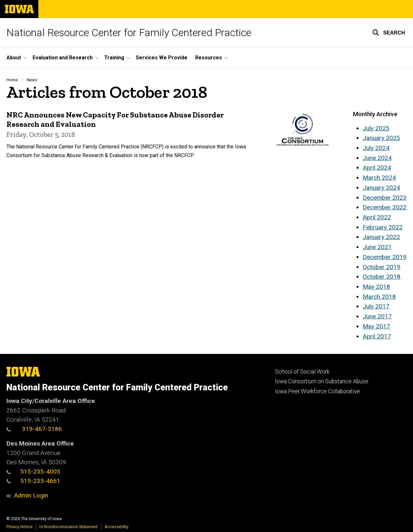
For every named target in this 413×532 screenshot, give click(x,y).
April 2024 (377, 168)
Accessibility (116, 527)
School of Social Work (302, 372)
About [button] (14, 58)
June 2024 (377, 158)
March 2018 (379, 297)
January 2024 (381, 188)
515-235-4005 (33, 472)
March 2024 (379, 178)
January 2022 (381, 237)
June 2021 (377, 247)
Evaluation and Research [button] (63, 58)
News (32, 80)
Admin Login (31, 495)
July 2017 (376, 306)
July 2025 (376, 128)
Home (12, 80)
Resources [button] (209, 58)
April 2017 (377, 336)
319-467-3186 (34, 429)
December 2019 (385, 257)
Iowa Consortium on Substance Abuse (322, 381)
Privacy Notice (20, 527)
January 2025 (381, 138)
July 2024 (376, 148)
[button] (389, 33)
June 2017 (377, 316)
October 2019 (382, 267)
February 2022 (383, 227)
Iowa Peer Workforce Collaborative (317, 391)
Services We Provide (162, 58)
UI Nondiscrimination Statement (69, 527)
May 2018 (376, 287)
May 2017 (376, 326)
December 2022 (385, 207)
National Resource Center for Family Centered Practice (129, 33)
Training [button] (114, 58)
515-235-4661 (33, 481)
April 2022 (377, 217)
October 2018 (382, 277)
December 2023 (385, 198)
